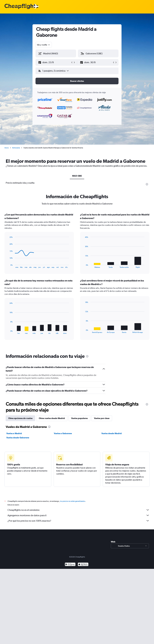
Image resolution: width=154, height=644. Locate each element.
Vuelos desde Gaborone (18, 438)
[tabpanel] (77, 279)
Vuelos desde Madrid (112, 433)
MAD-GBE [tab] (77, 176)
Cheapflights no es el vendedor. (79, 510)
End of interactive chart (8, 266)
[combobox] (44, 45)
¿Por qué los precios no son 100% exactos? (79, 521)
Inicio (7, 148)
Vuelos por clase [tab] (102, 418)
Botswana (16, 148)
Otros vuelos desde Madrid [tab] (52, 418)
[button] (54, 62)
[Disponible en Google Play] (70, 565)
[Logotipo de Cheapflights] (21, 7)
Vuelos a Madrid (14, 433)
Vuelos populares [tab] (79, 418)
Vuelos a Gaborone (63, 433)
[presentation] (147, 184)
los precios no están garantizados (73, 501)
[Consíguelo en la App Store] (83, 565)
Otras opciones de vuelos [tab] (20, 418)
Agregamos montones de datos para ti (79, 515)
